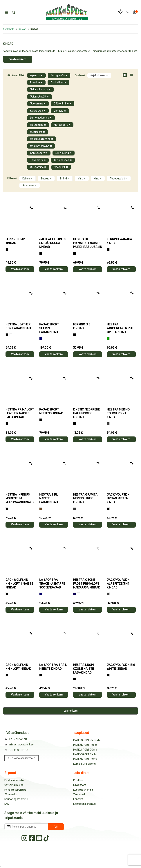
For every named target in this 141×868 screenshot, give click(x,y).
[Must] (41, 253)
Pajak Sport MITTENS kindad (51, 411)
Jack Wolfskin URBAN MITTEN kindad (118, 498)
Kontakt (78, 799)
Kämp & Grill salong (84, 764)
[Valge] (11, 335)
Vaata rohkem (18, 59)
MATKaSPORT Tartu (85, 754)
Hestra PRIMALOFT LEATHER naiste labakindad (20, 413)
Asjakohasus (99, 75)
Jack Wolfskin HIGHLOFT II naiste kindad (19, 584)
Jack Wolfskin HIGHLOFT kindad (18, 667)
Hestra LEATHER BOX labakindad (18, 326)
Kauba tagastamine (16, 799)
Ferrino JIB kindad (82, 326)
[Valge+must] (78, 594)
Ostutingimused (14, 785)
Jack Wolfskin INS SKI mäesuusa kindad (53, 243)
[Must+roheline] (41, 675)
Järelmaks (11, 795)
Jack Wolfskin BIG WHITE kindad (121, 667)
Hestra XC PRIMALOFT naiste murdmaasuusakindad (87, 243)
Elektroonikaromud (84, 804)
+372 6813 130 (18, 739)
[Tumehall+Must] (7, 250)
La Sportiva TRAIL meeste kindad (53, 667)
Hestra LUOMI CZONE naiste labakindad (84, 669)
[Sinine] (41, 339)
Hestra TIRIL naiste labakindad (49, 498)
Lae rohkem (71, 711)
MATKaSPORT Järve (85, 750)
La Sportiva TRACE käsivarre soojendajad (52, 584)
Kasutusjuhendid (83, 790)
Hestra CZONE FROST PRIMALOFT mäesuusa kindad (87, 584)
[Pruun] (41, 509)
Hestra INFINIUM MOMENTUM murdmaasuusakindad (20, 498)
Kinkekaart (80, 785)
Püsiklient (79, 780)
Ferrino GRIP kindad (15, 241)
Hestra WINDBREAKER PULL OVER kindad (121, 328)
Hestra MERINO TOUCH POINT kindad (118, 413)
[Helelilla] (74, 253)
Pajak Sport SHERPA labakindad (49, 328)
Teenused (79, 795)
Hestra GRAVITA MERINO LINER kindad (85, 498)
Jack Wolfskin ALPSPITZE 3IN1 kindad (118, 584)
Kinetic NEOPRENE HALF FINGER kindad (86, 413)
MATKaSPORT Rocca (85, 745)
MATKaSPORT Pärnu (85, 759)
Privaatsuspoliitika (15, 790)
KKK (7, 804)
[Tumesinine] (74, 594)
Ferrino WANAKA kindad (119, 241)
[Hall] (108, 424)
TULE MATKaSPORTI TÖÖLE (21, 758)
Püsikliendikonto (14, 780)
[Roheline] (108, 339)
